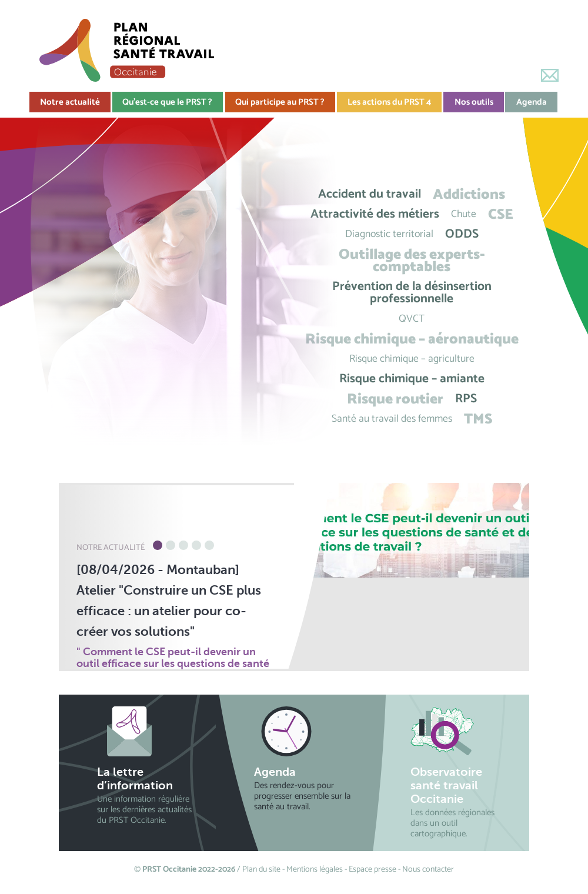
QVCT (412, 319)
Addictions (469, 194)
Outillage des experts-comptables (412, 261)
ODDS (462, 234)
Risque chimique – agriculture (412, 359)
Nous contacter (428, 870)
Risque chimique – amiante (412, 379)
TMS (478, 419)
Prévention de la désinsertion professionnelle (412, 293)
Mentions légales (315, 870)
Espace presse (372, 870)
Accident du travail (370, 194)
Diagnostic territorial (389, 234)
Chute (464, 214)
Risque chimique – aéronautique (412, 339)
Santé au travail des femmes (392, 419)
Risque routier (395, 399)
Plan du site (261, 870)
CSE (501, 214)
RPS (466, 399)
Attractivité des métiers (375, 214)
